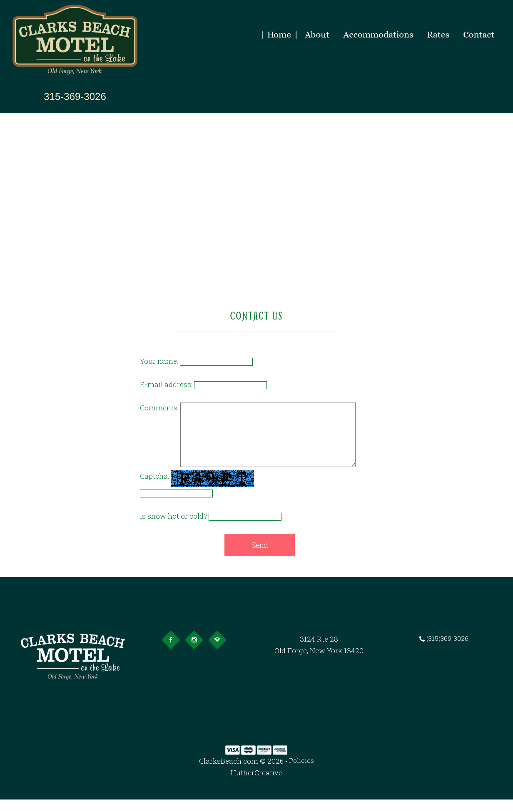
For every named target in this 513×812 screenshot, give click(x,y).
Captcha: (154, 488)
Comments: (159, 408)
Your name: (159, 361)
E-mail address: (166, 384)
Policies (302, 773)
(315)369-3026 (447, 651)
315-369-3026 (75, 97)
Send (260, 557)
